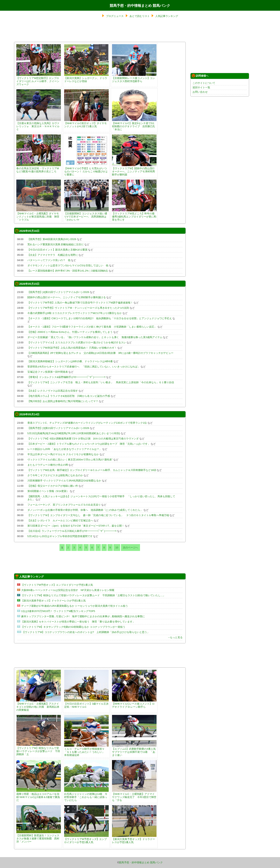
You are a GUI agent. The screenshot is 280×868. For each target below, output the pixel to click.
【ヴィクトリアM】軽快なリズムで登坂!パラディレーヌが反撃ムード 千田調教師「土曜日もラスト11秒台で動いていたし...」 (93, 595)
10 (117, 548)
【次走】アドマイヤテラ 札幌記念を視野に (53, 255)
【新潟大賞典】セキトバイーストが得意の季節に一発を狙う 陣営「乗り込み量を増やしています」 (78, 622)
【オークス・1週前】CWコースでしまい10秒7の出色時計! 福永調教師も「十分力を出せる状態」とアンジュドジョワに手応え (100, 318)
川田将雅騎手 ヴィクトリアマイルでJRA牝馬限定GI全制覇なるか (64, 481)
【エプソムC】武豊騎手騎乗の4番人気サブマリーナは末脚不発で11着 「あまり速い (134, 750)
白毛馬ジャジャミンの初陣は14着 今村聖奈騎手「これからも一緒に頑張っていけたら (86, 796)
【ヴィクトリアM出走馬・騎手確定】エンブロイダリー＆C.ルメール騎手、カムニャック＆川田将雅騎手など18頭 (92, 470)
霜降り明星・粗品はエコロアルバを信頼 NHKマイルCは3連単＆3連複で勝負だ (39, 796)
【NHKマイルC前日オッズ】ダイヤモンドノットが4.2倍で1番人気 (86, 123)
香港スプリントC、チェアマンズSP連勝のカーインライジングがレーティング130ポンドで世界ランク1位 (87, 423)
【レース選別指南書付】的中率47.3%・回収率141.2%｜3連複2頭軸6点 (68, 271)
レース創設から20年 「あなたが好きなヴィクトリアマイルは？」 (65, 449)
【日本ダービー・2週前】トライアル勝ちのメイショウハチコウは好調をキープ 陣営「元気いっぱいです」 (89, 444)
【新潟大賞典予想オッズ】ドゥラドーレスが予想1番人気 (53, 601)
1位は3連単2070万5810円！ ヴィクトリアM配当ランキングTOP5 (58, 611)
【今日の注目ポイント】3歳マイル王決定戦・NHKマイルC (86, 704)
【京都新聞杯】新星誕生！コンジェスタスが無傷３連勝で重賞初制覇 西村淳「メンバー (39, 837)
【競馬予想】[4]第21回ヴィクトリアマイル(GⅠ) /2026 (58, 292)
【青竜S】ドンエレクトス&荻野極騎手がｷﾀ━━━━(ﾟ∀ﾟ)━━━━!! (66, 377)
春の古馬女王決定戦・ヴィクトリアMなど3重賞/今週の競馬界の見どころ (39, 168)
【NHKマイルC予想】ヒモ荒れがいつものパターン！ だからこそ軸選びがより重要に (86, 170)
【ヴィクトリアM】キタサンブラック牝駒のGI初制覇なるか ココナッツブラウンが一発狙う (73, 627)
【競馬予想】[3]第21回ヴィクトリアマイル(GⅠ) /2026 (58, 428)
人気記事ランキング (167, 16)
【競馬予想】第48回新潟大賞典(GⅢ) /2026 (52, 239)
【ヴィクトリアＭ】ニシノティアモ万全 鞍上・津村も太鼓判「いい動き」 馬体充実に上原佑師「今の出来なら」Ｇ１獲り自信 (101, 382)
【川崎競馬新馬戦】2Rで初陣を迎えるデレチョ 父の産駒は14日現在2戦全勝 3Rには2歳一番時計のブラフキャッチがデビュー (100, 353)
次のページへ (130, 548)
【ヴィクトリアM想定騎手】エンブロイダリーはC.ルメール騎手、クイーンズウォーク (39, 80)
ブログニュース (115, 16)
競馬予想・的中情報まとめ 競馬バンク (140, 6)
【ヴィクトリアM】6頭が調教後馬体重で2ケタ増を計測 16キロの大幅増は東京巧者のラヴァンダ (83, 439)
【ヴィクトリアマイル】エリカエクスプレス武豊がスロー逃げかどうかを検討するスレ (77, 342)
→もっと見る (175, 637)
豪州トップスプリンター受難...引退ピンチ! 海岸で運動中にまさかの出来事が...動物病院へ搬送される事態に (84, 616)
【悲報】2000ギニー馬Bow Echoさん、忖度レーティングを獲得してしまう (70, 332)
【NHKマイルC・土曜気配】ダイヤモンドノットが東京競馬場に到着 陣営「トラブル (39, 215)
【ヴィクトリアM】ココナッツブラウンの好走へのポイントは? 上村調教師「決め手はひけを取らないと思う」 (86, 632)
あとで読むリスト (140, 16)
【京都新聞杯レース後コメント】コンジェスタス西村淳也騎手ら (134, 78)
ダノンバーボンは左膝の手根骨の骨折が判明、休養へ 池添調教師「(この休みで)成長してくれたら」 (85, 510)
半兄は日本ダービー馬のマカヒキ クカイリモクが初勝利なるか (63, 454)
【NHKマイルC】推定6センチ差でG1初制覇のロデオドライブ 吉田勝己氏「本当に (134, 125)
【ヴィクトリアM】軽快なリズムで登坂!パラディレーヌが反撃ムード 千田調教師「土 (39, 750)
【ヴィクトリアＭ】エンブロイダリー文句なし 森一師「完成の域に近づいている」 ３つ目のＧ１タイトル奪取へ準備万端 (98, 515)
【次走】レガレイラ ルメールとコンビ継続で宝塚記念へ (60, 520)
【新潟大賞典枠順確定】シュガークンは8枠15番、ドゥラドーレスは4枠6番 (70, 361)
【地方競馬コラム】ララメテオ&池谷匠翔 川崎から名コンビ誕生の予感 (69, 396)
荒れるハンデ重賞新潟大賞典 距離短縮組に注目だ (56, 244)
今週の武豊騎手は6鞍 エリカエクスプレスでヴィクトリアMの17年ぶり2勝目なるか (75, 313)
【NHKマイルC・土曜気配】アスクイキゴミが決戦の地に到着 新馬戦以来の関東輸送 (39, 705)
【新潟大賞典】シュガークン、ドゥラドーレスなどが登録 (86, 78)
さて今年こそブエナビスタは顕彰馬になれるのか (55, 475)
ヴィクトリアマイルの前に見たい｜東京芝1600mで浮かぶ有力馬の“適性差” (70, 460)
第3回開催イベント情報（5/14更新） (48, 491)
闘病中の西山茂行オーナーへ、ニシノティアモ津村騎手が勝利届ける (67, 297)
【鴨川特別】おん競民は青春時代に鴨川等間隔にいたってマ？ (63, 401)
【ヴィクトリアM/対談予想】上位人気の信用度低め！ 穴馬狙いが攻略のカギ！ (72, 348)
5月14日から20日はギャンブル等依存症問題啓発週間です (60, 536)
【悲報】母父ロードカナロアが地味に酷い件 (53, 486)
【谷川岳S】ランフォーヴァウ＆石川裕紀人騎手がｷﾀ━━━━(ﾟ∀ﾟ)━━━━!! (72, 531)
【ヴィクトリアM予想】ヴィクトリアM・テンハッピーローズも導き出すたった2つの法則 (78, 308)
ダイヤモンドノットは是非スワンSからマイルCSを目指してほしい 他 (68, 265)
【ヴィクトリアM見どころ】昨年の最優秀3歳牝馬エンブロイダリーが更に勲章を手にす (134, 215)
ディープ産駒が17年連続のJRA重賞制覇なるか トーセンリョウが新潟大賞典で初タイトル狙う (75, 606)
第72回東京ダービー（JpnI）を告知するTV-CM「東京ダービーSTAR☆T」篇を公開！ (76, 526)
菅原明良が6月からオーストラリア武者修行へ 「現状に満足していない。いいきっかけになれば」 (84, 367)
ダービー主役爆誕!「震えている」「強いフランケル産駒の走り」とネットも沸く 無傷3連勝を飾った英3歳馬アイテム (95, 337)
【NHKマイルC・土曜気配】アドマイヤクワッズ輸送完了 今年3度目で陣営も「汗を (134, 796)
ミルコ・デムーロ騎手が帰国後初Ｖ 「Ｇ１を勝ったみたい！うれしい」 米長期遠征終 (86, 750)
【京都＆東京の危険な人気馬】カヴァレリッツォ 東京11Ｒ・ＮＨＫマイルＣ (39, 125)
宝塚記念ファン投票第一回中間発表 (48, 372)
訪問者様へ (200, 76)
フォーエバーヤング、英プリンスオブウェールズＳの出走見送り (64, 505)
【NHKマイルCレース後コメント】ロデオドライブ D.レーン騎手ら (134, 704)
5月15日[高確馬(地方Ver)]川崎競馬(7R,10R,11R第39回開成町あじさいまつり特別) (74, 433)
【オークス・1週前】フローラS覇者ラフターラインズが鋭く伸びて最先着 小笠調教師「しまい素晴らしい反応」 (92, 327)
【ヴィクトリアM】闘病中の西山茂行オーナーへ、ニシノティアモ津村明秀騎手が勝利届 (134, 170)
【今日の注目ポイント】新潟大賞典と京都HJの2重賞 (57, 250)
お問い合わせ (200, 92)
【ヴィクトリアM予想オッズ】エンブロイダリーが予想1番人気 (57, 585)
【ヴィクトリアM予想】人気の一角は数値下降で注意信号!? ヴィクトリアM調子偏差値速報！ (80, 303)
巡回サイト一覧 (201, 87)
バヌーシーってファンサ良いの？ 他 (49, 260)
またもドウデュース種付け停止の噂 (48, 465)
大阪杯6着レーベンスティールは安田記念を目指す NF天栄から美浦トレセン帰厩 (68, 590)
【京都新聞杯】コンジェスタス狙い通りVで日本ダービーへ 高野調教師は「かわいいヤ (86, 215)
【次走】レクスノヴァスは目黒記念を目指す (53, 391)
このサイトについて (204, 83)
